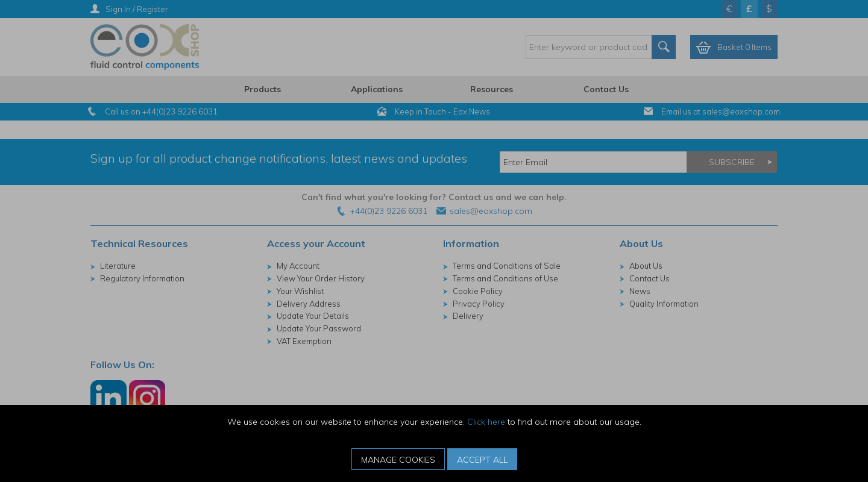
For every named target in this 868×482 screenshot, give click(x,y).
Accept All (482, 460)
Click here (486, 422)
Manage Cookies (398, 460)
